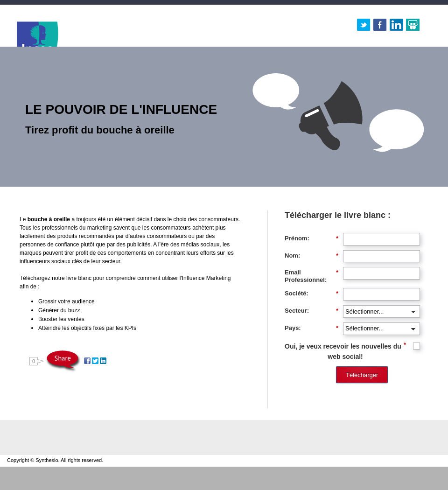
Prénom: (311, 238)
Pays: (311, 328)
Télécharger (362, 375)
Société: (311, 294)
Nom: (311, 256)
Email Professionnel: (311, 276)
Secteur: (311, 311)
